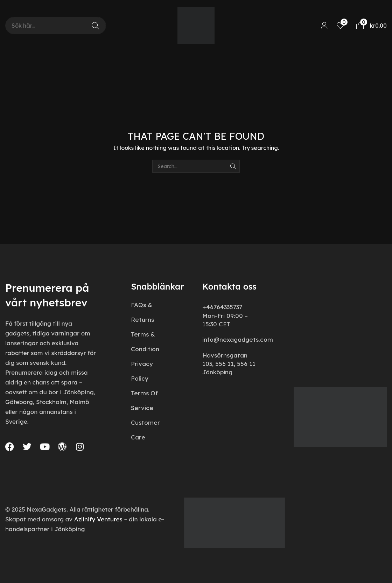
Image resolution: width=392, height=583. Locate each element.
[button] (324, 26)
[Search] (95, 26)
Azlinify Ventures (98, 519)
